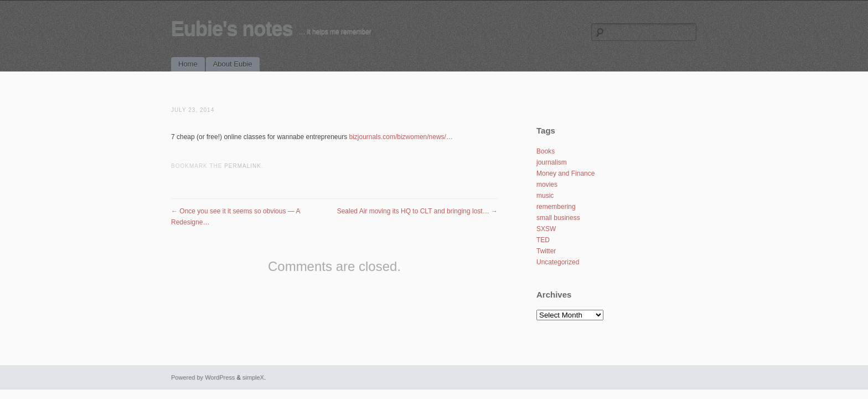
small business (558, 218)
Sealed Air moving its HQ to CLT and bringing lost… (417, 211)
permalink (243, 166)
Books (546, 151)
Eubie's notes (232, 29)
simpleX (253, 377)
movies (547, 185)
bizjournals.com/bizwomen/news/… (401, 137)
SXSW (546, 229)
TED (543, 240)
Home (188, 64)
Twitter (546, 251)
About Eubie (233, 64)
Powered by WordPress (203, 377)
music (545, 196)
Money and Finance (565, 173)
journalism (552, 162)
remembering (556, 207)
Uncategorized (558, 262)
